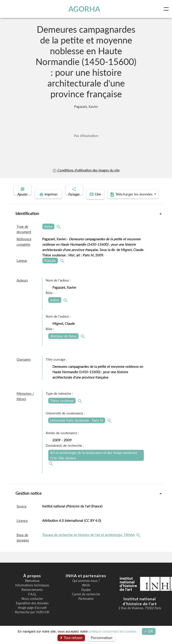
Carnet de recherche (86, 601)
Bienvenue (32, 587)
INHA (86, 592)
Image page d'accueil (32, 614)
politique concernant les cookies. (113, 631)
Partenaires (86, 605)
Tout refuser (71, 638)
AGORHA (85, 9)
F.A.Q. (32, 601)
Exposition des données (32, 609)
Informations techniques (32, 592)
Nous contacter (32, 605)
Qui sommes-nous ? (86, 587)
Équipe (86, 596)
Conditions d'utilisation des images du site (86, 170)
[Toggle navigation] (167, 9)
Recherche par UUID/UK (32, 618)
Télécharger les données (115, 201)
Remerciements (32, 596)
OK (149, 631)
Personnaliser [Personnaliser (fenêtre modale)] (102, 638)
